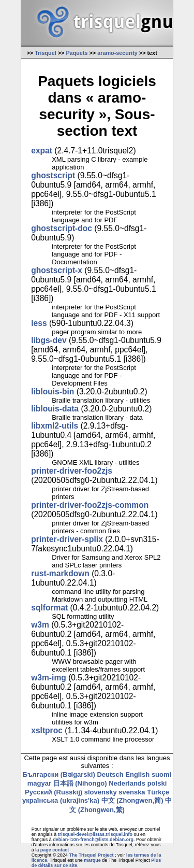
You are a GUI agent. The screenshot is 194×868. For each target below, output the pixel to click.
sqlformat (49, 608)
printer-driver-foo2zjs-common (90, 505)
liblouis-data (55, 409)
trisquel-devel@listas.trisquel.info (95, 834)
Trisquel (46, 53)
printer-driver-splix (67, 539)
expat (42, 151)
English (137, 774)
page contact (55, 850)
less (39, 323)
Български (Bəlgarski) (59, 774)
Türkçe (158, 792)
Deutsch (110, 774)
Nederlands (127, 783)
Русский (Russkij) (54, 792)
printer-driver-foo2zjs (72, 471)
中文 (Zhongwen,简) (132, 800)
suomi (161, 774)
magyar (39, 783)
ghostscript (53, 175)
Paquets (77, 53)
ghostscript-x (57, 270)
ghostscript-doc (62, 228)
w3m (40, 625)
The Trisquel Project (91, 855)
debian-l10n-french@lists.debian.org (93, 839)
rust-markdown (60, 573)
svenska (132, 792)
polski (157, 783)
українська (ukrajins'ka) (61, 800)
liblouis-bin (53, 392)
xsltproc (47, 730)
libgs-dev (49, 340)
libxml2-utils (55, 426)
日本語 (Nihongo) (80, 783)
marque (92, 860)
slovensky (101, 792)
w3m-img (49, 678)
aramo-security (117, 53)
